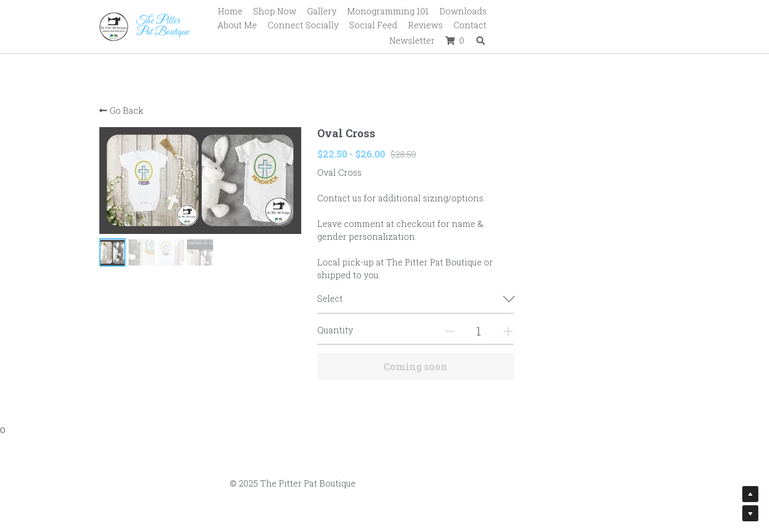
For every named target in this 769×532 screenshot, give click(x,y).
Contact (544, 26)
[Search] (663, 27)
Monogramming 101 (438, 11)
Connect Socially (633, 11)
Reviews (500, 26)
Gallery (372, 11)
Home (280, 11)
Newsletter (594, 26)
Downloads (513, 11)
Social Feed (448, 26)
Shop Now (325, 11)
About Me (567, 11)
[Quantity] (561, 331)
